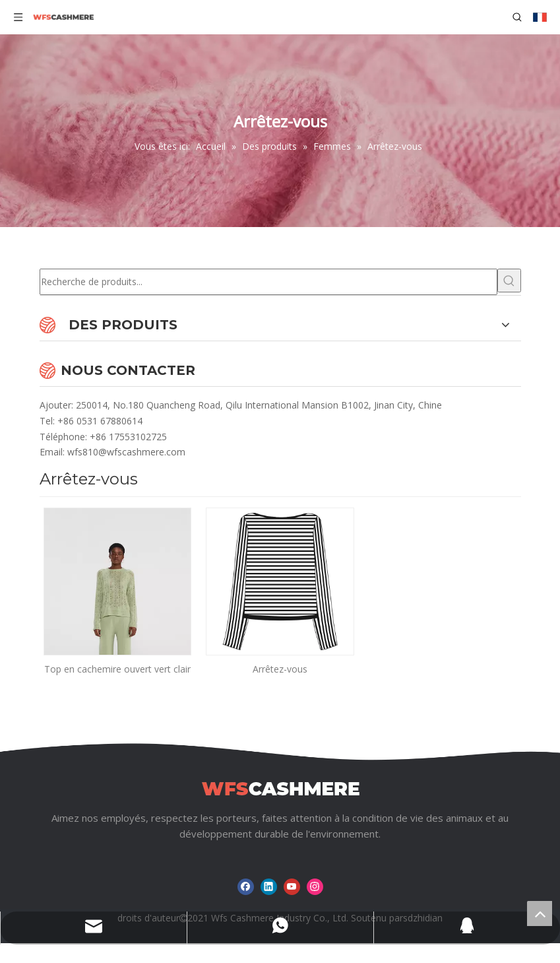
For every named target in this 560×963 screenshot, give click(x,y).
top (540, 913)
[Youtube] (292, 887)
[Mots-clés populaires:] (509, 281)
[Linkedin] (269, 887)
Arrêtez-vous (280, 669)
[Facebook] (246, 887)
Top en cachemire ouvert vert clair (117, 669)
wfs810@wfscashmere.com (126, 452)
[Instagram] (315, 887)
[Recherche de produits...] (268, 282)
